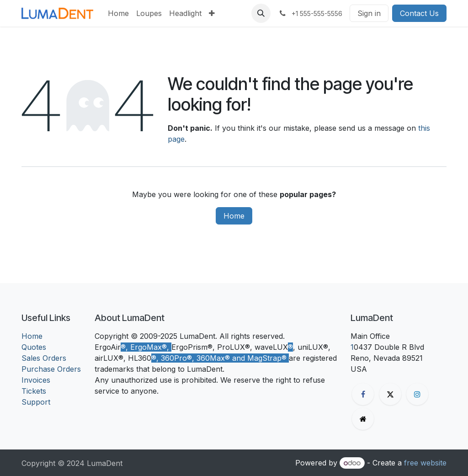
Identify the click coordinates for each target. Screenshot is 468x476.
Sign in (369, 13)
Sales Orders (44, 358)
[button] (261, 13)
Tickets (34, 391)
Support (36, 402)
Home (234, 216)
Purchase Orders (51, 369)
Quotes (34, 347)
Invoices (36, 380)
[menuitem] (118, 13)
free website (425, 463)
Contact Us (419, 13)
